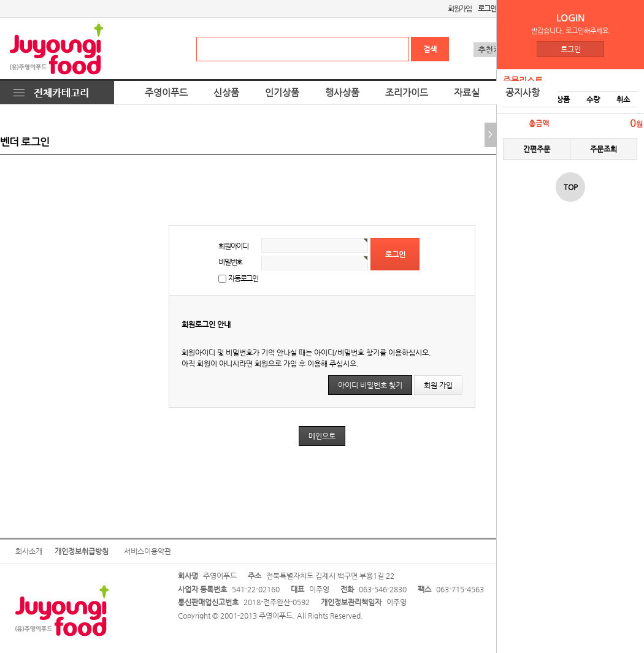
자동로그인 (243, 278)
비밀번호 (230, 262)
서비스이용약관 (148, 551)
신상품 (226, 93)
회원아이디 (233, 246)
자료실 (467, 93)
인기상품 (282, 93)
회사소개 (29, 551)
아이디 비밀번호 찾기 (370, 385)
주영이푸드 (166, 93)
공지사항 (523, 93)
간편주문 (537, 149)
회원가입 (460, 9)
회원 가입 (438, 385)
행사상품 (342, 93)
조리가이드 (407, 93)
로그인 (571, 49)
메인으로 (322, 436)
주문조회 (604, 149)
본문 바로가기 (0, 0)
